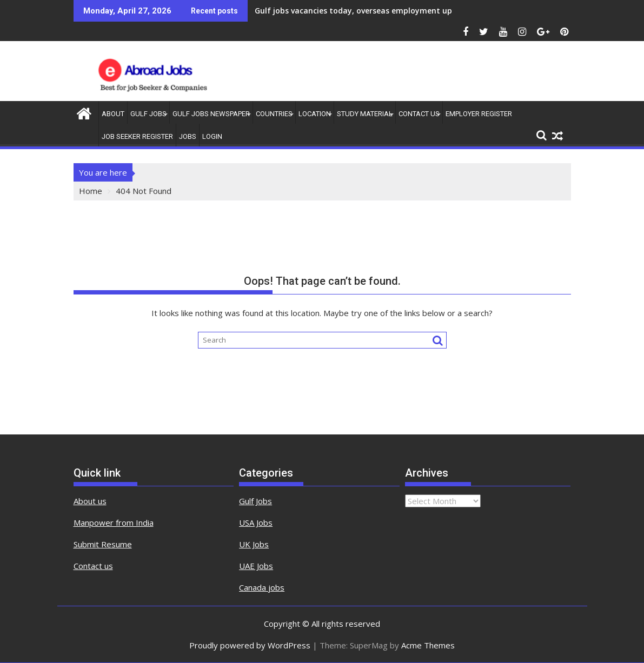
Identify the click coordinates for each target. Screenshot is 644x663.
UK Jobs (254, 544)
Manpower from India (114, 523)
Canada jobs (262, 587)
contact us (419, 114)
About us (90, 501)
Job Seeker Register (137, 136)
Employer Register (479, 114)
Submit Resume (103, 544)
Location (315, 114)
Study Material (365, 114)
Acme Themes (428, 645)
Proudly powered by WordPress (250, 645)
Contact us (93, 566)
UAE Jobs (256, 566)
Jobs (188, 136)
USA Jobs (256, 523)
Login (212, 136)
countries (274, 114)
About (113, 114)
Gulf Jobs (148, 114)
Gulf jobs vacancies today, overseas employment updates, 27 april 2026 (390, 11)
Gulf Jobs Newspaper (211, 114)
